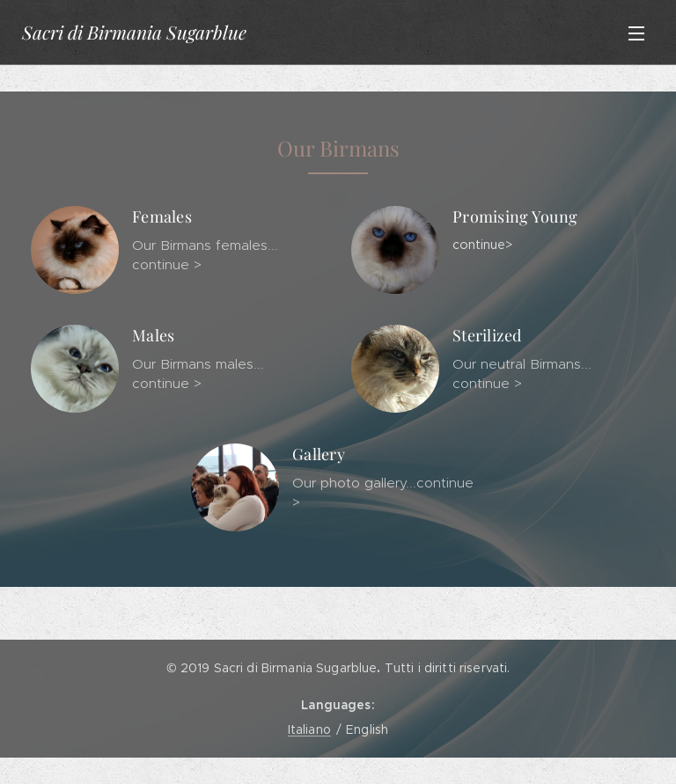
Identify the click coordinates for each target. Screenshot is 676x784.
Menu (636, 33)
